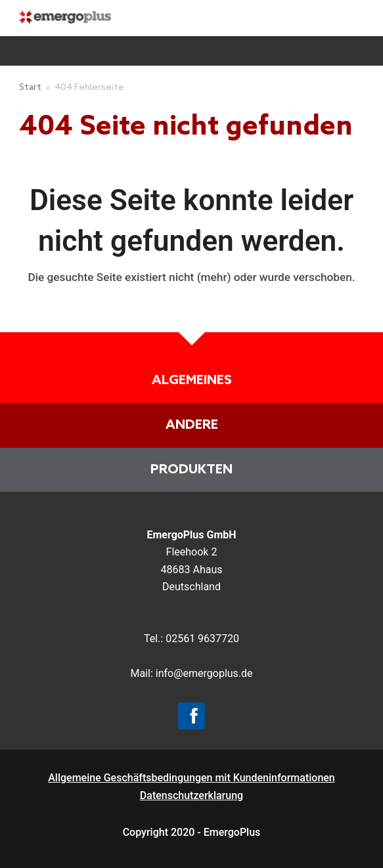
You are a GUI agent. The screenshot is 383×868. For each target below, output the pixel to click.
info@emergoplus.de (204, 673)
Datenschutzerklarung (191, 795)
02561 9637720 (202, 639)
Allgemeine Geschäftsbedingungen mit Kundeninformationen (191, 778)
